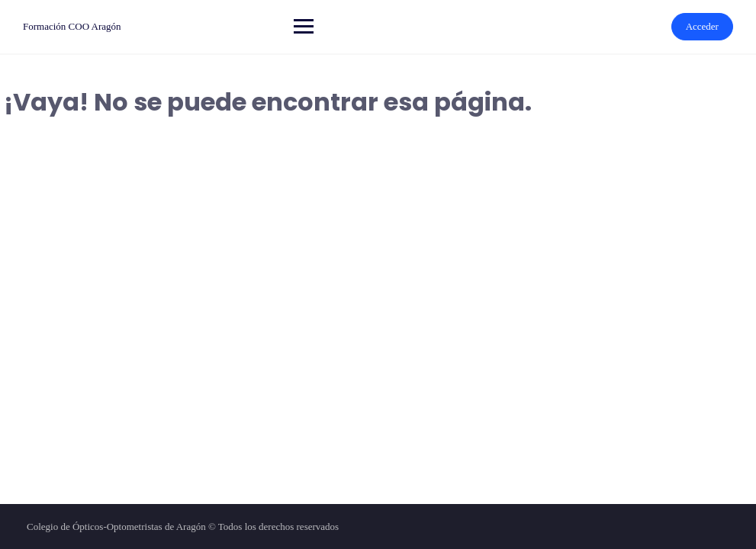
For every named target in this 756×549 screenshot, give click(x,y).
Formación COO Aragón (72, 26)
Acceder (702, 26)
